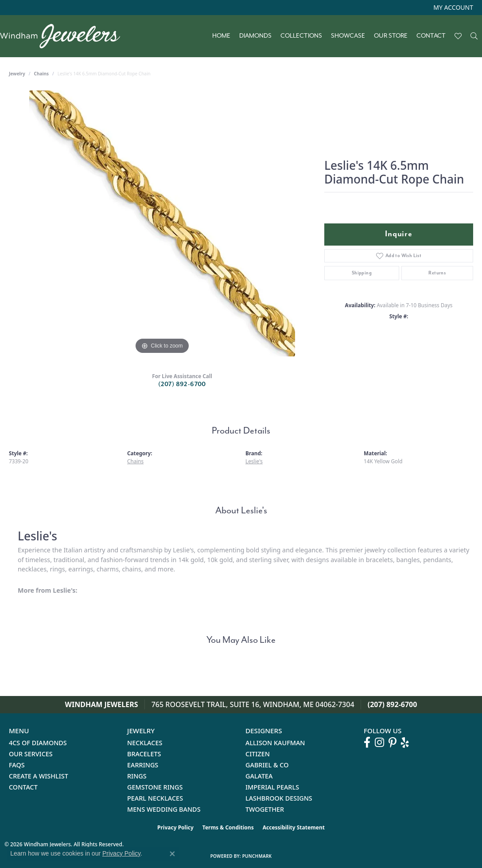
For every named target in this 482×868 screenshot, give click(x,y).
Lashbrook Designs (279, 798)
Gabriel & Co (267, 765)
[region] (162, 223)
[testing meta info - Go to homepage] (64, 36)
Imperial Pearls (272, 787)
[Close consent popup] (172, 854)
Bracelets (144, 754)
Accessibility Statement (294, 827)
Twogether (265, 809)
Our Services (31, 754)
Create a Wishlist (39, 776)
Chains (41, 74)
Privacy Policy (175, 827)
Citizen (258, 754)
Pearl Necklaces (155, 798)
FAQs (17, 765)
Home (221, 36)
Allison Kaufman (275, 743)
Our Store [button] (391, 36)
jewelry (17, 74)
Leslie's (254, 461)
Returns (437, 273)
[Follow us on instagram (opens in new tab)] (379, 743)
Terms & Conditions (228, 827)
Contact (431, 36)
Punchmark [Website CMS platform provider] (257, 856)
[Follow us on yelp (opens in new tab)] (405, 743)
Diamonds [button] (255, 36)
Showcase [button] (348, 36)
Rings (137, 776)
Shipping (362, 273)
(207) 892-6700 (182, 384)
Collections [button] (301, 36)
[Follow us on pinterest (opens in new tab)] (393, 743)
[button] (452, 8)
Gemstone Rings (155, 787)
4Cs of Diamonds (38, 743)
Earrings (143, 765)
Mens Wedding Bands (164, 809)
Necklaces (145, 743)
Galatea (259, 776)
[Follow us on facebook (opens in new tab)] (367, 743)
